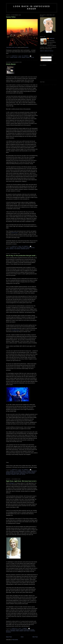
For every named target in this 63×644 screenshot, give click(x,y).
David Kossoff (15, 233)
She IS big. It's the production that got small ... (21, 256)
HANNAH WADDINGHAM (25, 630)
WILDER (24, 474)
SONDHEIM (22, 473)
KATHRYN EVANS (23, 472)
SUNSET (28, 57)
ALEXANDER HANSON (15, 630)
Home (22, 637)
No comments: (25, 56)
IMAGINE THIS (13, 248)
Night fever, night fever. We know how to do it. (21, 481)
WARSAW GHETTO (25, 249)
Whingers (12, 483)
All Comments (45, 60)
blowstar (27, 47)
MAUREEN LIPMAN (15, 631)
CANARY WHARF (14, 57)
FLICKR (19, 57)
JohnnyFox (52, 39)
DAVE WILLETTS (15, 472)
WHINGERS (9, 632)
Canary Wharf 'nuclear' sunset (12, 47)
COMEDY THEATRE (26, 471)
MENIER (21, 631)
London (29, 472)
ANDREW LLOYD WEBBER (16, 471)
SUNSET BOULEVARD (30, 473)
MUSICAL (12, 249)
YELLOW (32, 57)
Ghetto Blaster (11, 64)
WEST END (19, 474)
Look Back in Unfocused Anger (32, 8)
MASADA (28, 248)
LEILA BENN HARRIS (21, 248)
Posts (43, 57)
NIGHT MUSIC (27, 631)
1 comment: (25, 628)
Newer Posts (9, 637)
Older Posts (35, 637)
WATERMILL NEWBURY (11, 474)
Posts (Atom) (15, 640)
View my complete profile (47, 51)
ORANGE (24, 57)
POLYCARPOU (17, 249)
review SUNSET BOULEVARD (13, 473)
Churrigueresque (15, 330)
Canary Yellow (11, 17)
